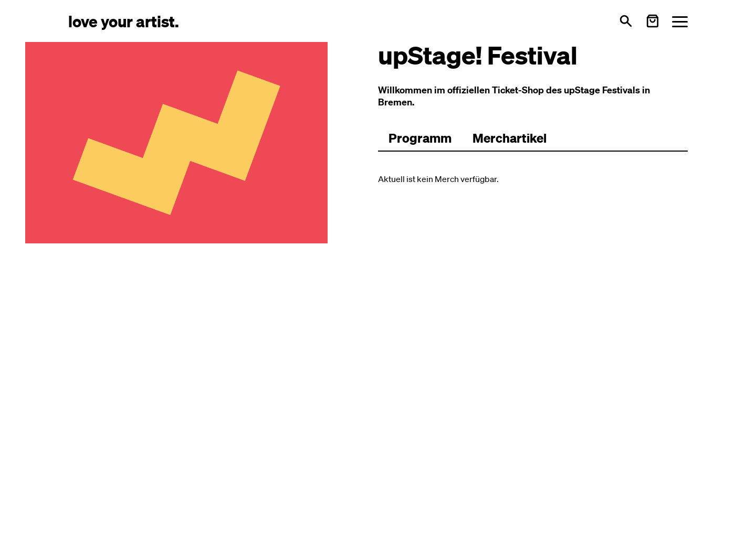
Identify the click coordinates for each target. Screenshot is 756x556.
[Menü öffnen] (680, 21)
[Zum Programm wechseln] (420, 138)
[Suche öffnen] (626, 21)
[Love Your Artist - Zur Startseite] (124, 21)
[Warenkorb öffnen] (653, 21)
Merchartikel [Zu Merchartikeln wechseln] (510, 138)
